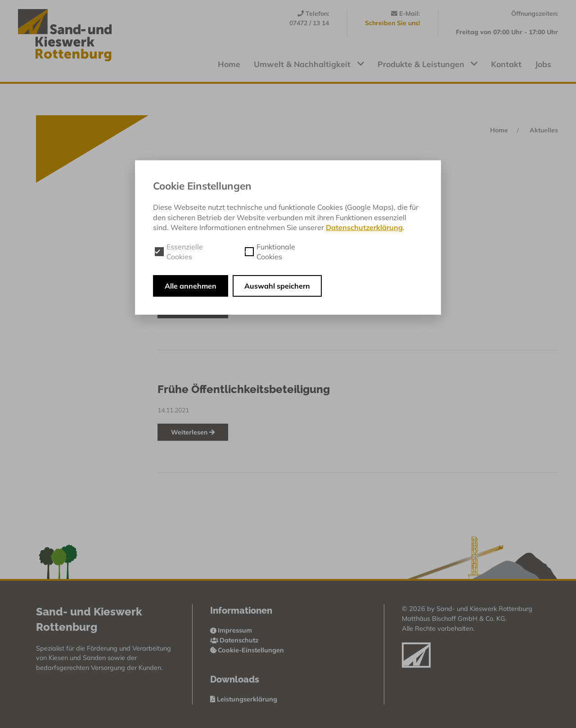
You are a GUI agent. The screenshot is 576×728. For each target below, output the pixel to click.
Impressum (231, 630)
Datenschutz (235, 640)
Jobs (543, 64)
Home (229, 64)
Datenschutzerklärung (364, 227)
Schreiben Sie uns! (392, 23)
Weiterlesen (193, 432)
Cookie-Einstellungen (247, 650)
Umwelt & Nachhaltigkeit (309, 64)
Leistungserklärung (244, 699)
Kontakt (506, 64)
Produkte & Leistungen (427, 64)
